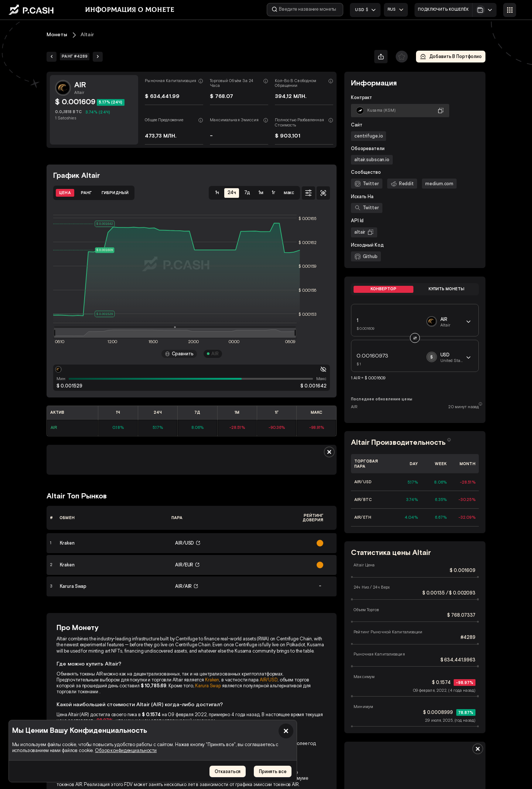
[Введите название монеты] (306, 10)
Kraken (212, 680)
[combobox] (396, 10)
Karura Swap (208, 686)
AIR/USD (269, 680)
